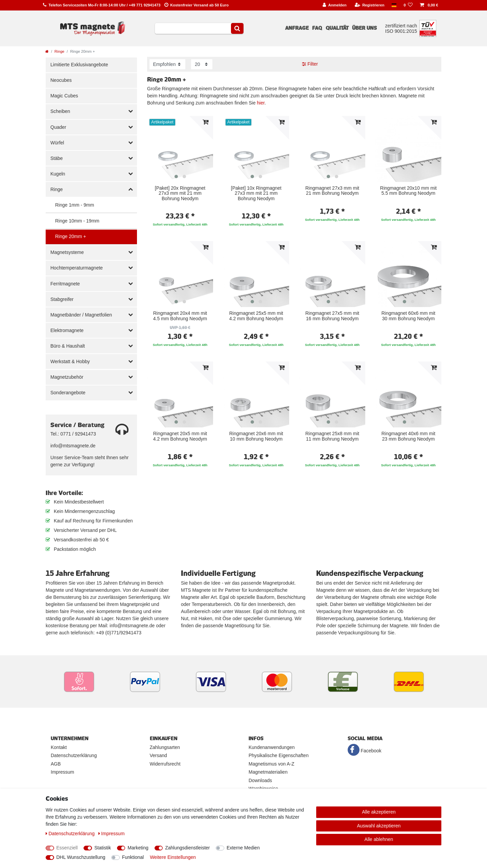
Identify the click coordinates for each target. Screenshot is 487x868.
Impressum (62, 772)
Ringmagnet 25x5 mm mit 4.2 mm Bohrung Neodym (256, 316)
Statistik (103, 848)
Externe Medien (243, 848)
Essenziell (67, 848)
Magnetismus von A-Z (271, 764)
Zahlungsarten (165, 747)
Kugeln (58, 174)
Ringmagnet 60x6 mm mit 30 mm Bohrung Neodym (409, 316)
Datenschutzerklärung (74, 755)
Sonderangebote (68, 393)
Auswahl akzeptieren (379, 826)
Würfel (57, 143)
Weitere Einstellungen (173, 857)
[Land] (394, 5)
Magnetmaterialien (268, 772)
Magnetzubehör (67, 377)
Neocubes (61, 80)
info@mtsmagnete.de (73, 446)
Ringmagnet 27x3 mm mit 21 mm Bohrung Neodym (332, 191)
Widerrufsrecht (165, 764)
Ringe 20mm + (71, 236)
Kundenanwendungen (272, 747)
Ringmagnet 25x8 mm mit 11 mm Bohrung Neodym (332, 436)
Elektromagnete (67, 330)
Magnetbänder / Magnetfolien (81, 315)
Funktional (133, 857)
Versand (158, 755)
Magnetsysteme (67, 252)
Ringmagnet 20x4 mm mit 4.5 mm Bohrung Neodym (180, 316)
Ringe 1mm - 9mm (75, 205)
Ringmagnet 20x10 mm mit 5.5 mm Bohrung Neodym (408, 191)
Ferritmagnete (65, 284)
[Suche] (237, 28)
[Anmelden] (335, 5)
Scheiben (60, 111)
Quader (58, 127)
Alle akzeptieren (379, 812)
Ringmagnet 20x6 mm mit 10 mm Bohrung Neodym (256, 436)
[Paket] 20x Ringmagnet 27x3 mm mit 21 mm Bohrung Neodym (180, 193)
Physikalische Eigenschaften (279, 755)
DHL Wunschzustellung (81, 857)
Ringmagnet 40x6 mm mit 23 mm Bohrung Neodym (409, 436)
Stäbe (57, 158)
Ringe (59, 51)
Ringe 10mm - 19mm (77, 221)
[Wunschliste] (408, 5)
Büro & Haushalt (68, 346)
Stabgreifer (62, 299)
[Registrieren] (369, 5)
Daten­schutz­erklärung (71, 834)
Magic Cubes (64, 96)
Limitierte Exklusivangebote (79, 65)
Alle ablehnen (379, 839)
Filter (310, 64)
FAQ (317, 28)
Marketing (138, 848)
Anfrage (297, 28)
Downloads (260, 780)
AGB (56, 764)
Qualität (337, 28)
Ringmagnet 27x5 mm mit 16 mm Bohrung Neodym (332, 316)
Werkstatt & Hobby (70, 361)
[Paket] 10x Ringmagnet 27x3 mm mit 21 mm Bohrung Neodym (256, 193)
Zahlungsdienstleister (187, 848)
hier (261, 103)
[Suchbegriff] (193, 28)
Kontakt (59, 747)
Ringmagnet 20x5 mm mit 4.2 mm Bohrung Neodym (180, 436)
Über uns (364, 28)
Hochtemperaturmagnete (77, 268)
